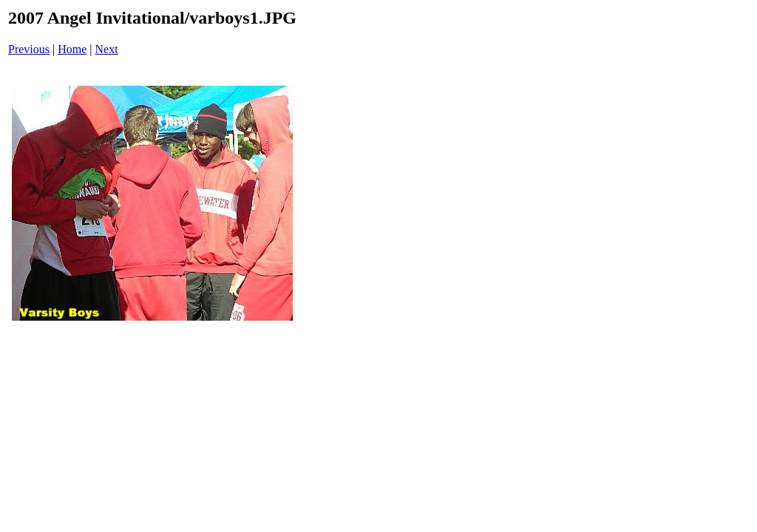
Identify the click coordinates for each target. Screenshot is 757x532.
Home (72, 49)
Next (107, 49)
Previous (29, 49)
